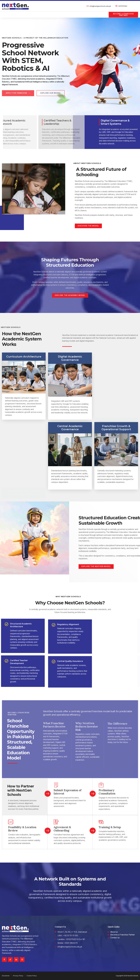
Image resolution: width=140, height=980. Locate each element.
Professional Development (89, 13)
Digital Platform (48, 13)
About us (16, 13)
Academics (31, 13)
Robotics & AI (66, 13)
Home (4, 13)
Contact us (7, 16)
